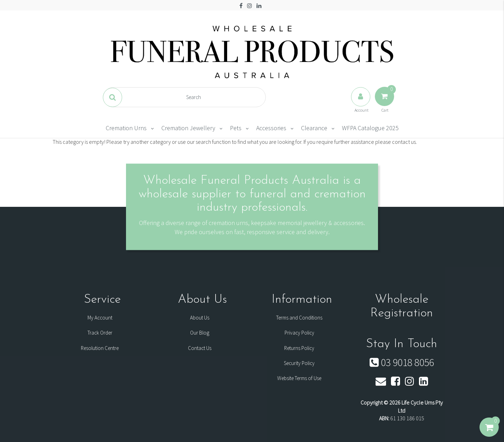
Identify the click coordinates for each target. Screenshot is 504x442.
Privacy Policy (299, 333)
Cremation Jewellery (188, 128)
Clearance (314, 128)
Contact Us (200, 348)
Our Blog (200, 333)
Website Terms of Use (299, 378)
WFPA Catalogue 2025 (370, 128)
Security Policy (299, 363)
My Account (100, 318)
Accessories (271, 128)
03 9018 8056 (402, 362)
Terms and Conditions (299, 318)
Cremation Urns (126, 128)
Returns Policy (299, 348)
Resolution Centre (100, 348)
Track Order (100, 333)
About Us (200, 318)
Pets (236, 128)
